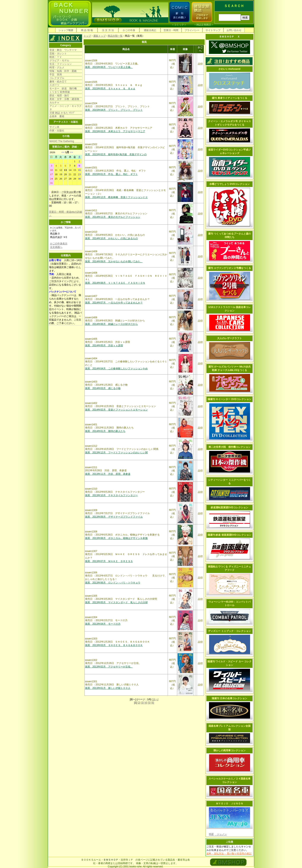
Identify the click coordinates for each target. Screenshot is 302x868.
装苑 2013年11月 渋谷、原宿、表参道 (108, 474)
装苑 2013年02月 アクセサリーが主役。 (109, 667)
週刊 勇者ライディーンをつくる (229, 98)
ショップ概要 (66, 30)
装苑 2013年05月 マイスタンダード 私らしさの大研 (116, 602)
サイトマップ (213, 30)
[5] (149, 703)
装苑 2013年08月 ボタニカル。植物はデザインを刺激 (116, 538)
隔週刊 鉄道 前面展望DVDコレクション (229, 535)
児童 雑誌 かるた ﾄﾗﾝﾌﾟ (62, 113)
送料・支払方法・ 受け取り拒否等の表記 (229, 854)
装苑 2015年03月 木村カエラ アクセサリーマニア (115, 131)
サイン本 (54, 127)
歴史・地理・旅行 (59, 96)
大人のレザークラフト (229, 338)
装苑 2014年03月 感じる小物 (103, 388)
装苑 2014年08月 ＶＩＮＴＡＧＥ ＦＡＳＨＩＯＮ (115, 283)
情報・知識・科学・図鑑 (63, 71)
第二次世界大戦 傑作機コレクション (229, 447)
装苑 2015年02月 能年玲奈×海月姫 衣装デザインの (116, 154)
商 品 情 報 (87, 30)
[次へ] (155, 699)
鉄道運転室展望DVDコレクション (229, 507)
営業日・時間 (171, 30)
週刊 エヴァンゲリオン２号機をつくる (229, 268)
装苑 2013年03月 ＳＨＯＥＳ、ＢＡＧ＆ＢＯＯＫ (114, 645)
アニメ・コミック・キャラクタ (66, 108)
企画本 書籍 (57, 116)
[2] (139, 703)
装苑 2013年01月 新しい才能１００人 (108, 688)
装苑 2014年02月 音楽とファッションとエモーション (116, 410)
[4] (146, 703)
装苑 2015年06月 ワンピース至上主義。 (109, 67)
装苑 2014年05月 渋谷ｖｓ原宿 (104, 345)
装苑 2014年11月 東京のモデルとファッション (113, 217)
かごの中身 (129, 30)
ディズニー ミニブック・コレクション (229, 631)
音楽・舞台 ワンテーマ (63, 50)
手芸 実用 (56, 75)
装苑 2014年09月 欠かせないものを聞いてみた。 (114, 261)
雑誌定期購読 (204, 25)
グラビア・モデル (59, 61)
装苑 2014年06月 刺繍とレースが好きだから (111, 324)
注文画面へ (56, 247)
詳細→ (76, 147)
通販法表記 (150, 30)
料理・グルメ (57, 68)
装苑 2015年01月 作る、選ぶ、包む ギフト (111, 174)
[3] (142, 703)
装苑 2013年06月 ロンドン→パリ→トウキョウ (113, 583)
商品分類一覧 (115, 36)
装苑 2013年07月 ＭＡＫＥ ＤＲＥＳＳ (109, 561)
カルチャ (54, 103)
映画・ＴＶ (56, 57)
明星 (211, 834)
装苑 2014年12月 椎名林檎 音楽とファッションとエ (116, 197)
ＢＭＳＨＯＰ (111, 860)
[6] (153, 703)
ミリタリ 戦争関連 (60, 92)
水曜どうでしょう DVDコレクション (230, 184)
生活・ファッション (61, 64)
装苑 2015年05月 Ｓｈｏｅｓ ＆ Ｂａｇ (110, 89)
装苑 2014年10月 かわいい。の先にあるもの (111, 238)
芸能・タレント (58, 54)
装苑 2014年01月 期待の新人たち (105, 431)
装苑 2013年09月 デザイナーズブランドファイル (114, 517)
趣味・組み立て (58, 82)
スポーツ (54, 85)
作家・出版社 (57, 131)
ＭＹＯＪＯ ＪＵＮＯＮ (229, 804)
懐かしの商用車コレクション (229, 750)
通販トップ (99, 36)
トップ (87, 36)
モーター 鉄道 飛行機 (63, 89)
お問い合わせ (234, 30)
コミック (179, 25)
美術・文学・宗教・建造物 (64, 99)
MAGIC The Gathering (62, 141)
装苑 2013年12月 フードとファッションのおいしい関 (116, 453)
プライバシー (192, 30)
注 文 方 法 (108, 30)
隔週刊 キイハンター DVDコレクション (229, 399)
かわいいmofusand (229, 69)
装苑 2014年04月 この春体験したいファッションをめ (116, 369)
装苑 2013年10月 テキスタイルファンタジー (111, 495)
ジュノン (221, 834)
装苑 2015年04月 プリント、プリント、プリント (114, 110)
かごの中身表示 (59, 244)
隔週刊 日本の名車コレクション (229, 698)
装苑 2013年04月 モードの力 (103, 624)
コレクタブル (57, 78)
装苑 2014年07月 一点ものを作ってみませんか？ (114, 303)
